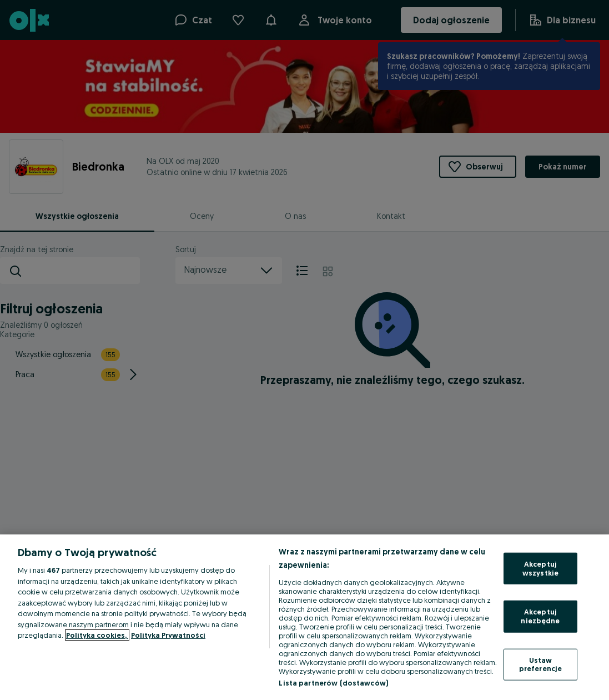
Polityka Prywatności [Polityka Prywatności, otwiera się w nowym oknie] (168, 635)
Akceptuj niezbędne (540, 616)
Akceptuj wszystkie (540, 568)
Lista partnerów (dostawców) (333, 683)
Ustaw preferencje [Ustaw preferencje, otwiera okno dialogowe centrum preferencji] (540, 664)
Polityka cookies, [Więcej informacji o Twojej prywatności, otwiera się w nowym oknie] (97, 635)
